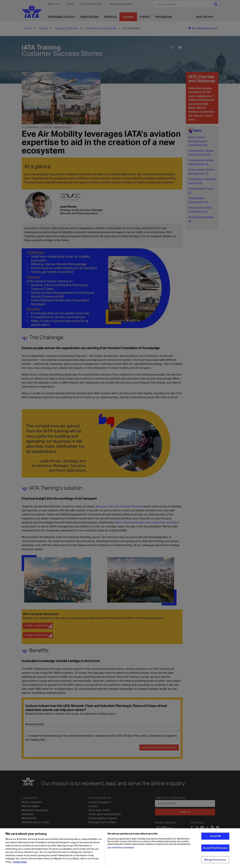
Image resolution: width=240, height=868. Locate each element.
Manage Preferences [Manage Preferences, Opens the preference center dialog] (215, 862)
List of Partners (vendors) (121, 850)
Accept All (215, 838)
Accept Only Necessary (215, 850)
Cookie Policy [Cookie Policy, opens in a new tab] (20, 864)
